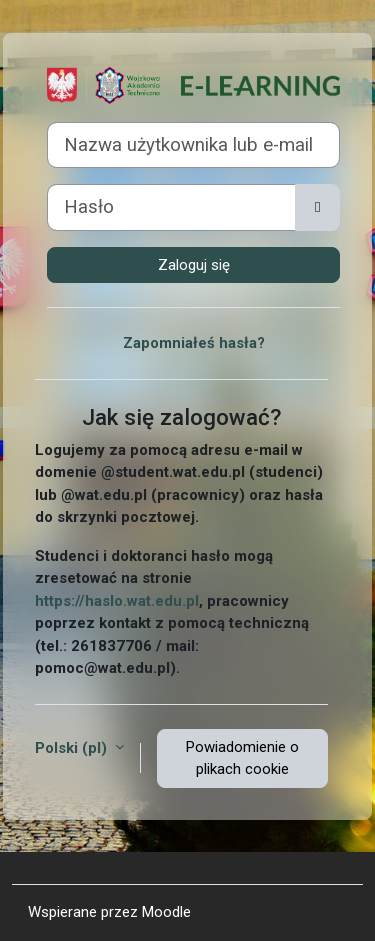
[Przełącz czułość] (317, 207)
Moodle (166, 912)
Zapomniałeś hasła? (194, 343)
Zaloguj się (194, 265)
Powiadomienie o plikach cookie (242, 758)
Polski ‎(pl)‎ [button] (73, 748)
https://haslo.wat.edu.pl (117, 601)
